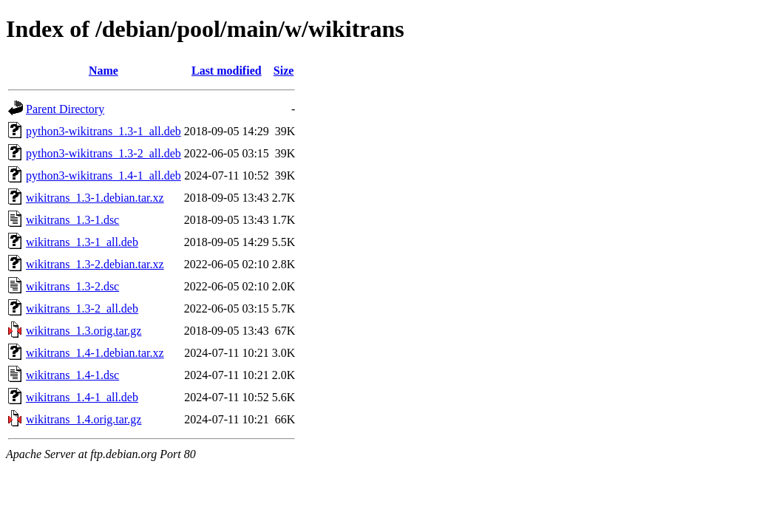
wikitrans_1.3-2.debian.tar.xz (95, 264)
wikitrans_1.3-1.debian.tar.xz (95, 198)
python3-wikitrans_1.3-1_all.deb (103, 131)
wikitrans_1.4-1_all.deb (82, 397)
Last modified (227, 71)
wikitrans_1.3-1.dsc (72, 220)
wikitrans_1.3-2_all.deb (82, 308)
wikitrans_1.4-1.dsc (72, 375)
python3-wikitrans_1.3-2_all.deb (103, 153)
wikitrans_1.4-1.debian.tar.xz (95, 353)
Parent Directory (65, 109)
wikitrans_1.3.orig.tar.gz (84, 331)
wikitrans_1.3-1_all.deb (82, 242)
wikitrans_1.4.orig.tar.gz (84, 419)
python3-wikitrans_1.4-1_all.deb (103, 175)
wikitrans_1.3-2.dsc (72, 286)
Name (103, 71)
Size (284, 71)
